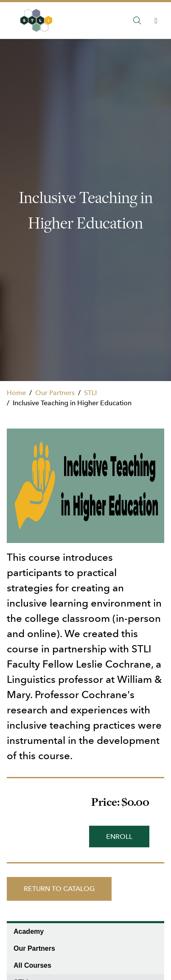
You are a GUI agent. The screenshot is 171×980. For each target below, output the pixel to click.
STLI (90, 393)
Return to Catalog (59, 889)
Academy (29, 931)
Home (16, 393)
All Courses (32, 965)
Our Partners (55, 393)
